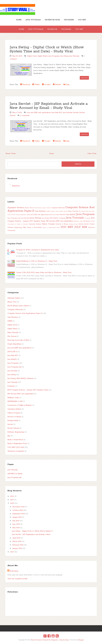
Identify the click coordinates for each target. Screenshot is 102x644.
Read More (84, 78)
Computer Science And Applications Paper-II (25, 313)
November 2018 (19, 507)
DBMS (48, 211)
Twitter (36, 84)
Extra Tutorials (73, 211)
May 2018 (16, 528)
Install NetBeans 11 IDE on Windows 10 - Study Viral (37, 261)
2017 (12, 552)
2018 (12, 503)
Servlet (76, 113)
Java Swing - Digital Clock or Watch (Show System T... (33, 531)
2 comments (25, 115)
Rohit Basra (14, 571)
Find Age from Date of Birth (18, 340)
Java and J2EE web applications (39, 113)
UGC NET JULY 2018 (74, 227)
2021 (12, 496)
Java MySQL (71, 215)
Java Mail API (57, 113)
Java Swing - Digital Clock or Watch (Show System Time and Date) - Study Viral (47, 49)
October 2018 (18, 510)
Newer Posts (11, 154)
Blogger (81, 640)
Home (19, 20)
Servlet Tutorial (89, 224)
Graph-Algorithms (21, 215)
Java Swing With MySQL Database (54, 218)
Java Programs (54, 56)
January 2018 (17, 548)
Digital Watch (43, 56)
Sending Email (73, 224)
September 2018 (19, 514)
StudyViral (16, 186)
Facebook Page (52, 20)
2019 (12, 500)
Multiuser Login (78, 221)
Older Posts (92, 154)
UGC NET (82, 20)
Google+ (46, 84)
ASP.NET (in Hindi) (15, 474)
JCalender (88, 218)
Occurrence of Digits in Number (18, 224)
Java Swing (64, 56)
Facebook (52, 29)
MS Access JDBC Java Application (60, 221)
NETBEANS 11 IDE (89, 221)
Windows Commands (16, 451)
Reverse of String (62, 224)
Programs (69, 20)
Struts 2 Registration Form (51, 227)
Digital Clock (32, 56)
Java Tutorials (33, 20)
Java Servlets (68, 113)
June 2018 (16, 524)
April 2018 (16, 538)
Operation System (35, 224)
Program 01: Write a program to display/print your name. (38, 250)
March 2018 (17, 541)
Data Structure (40, 211)
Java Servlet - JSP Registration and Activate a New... (31, 534)
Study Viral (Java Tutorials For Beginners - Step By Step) (50, 640)
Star (25, 227)
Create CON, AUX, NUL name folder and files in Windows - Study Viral (44, 273)
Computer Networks (58, 208)
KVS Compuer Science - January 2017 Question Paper (28, 390)
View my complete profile (17, 579)
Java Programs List (14, 218)
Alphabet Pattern (16, 208)
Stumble (57, 84)
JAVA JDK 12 (52, 215)
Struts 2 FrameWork (34, 227)
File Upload (82, 211)
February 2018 (18, 545)
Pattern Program (48, 224)
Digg (66, 84)
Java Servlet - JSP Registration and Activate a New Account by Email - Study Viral (49, 106)
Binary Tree (29, 208)
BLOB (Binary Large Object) (42, 208)
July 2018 (16, 521)
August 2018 (17, 517)
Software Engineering (15, 227)
